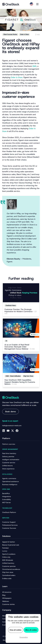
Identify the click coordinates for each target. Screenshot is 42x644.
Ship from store (8, 572)
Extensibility (7, 499)
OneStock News (11, 305)
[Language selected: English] (31, 4)
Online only (6, 557)
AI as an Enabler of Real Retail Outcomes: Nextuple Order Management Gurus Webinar (20, 347)
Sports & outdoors (9, 554)
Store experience (8, 469)
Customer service (9, 463)
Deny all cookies (16, 630)
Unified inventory (8, 563)
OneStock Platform (9, 512)
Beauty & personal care (11, 545)
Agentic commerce (9, 478)
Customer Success (9, 528)
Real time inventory (9, 453)
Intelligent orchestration (11, 460)
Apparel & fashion (9, 542)
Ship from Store (28, 376)
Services (6, 518)
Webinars (6, 601)
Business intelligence (10, 484)
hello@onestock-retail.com (12, 426)
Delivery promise (8, 457)
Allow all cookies (31, 630)
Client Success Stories (10, 34)
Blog (4, 595)
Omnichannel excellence (11, 569)
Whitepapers (7, 598)
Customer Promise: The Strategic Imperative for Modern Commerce (20, 312)
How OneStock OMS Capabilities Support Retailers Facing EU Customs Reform (20, 382)
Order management (10, 449)
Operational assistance (11, 481)
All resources (7, 592)
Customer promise (9, 566)
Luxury (5, 551)
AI (6, 341)
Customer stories (8, 604)
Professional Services (10, 525)
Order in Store (24, 34)
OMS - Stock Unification (13, 376)
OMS (34, 66)
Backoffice (6, 493)
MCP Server (6, 502)
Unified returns (7, 466)
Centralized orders (9, 575)
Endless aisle (7, 578)
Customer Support (9, 522)
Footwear (5, 548)
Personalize (24, 637)
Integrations (7, 496)
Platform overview (9, 444)
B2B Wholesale (8, 560)
